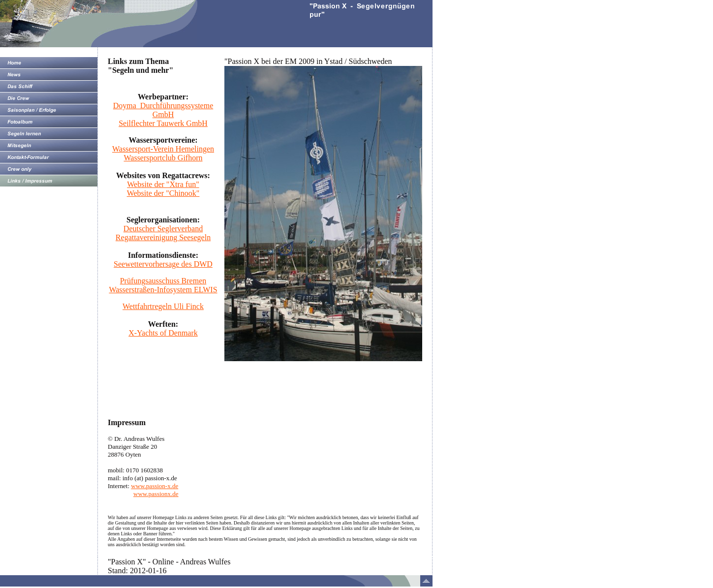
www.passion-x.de (155, 486)
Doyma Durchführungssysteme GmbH (163, 110)
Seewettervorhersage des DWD (163, 264)
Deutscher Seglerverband (163, 229)
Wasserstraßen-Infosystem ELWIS (163, 290)
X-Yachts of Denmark (163, 333)
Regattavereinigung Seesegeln (163, 237)
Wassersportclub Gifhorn (163, 158)
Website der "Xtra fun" (163, 184)
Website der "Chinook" (163, 193)
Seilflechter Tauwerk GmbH (163, 123)
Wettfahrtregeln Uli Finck (163, 306)
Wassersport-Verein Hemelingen (163, 149)
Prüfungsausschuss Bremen (163, 281)
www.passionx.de (156, 494)
